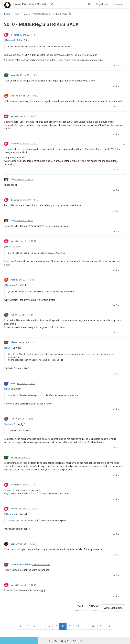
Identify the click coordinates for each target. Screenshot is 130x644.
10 (78, 626)
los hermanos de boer (21, 565)
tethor (13, 384)
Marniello (15, 75)
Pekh (13, 280)
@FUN (7, 348)
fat (12, 457)
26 (93, 626)
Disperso (15, 35)
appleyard (15, 96)
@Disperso (10, 285)
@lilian (8, 247)
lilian (13, 179)
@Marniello (10, 40)
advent (14, 342)
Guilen (14, 544)
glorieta (14, 116)
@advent (9, 424)
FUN (13, 315)
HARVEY (14, 509)
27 (102, 626)
